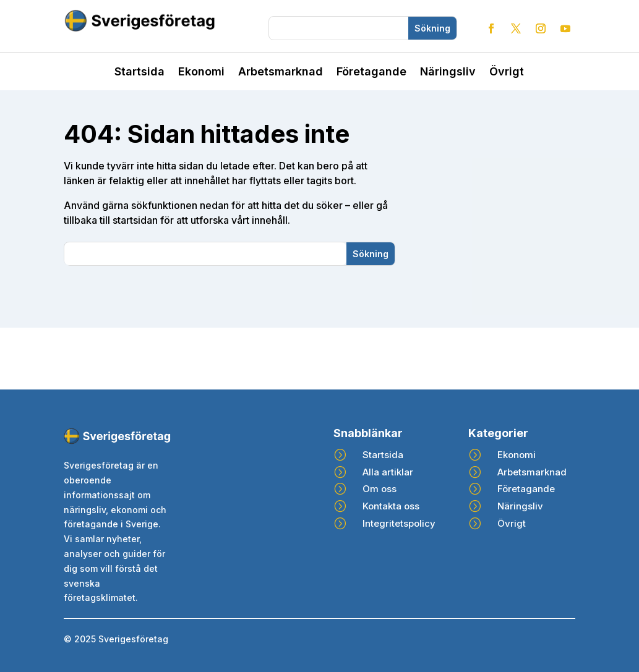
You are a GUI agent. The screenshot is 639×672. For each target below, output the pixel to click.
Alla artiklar (388, 472)
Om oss (380, 489)
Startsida (139, 73)
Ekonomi (201, 73)
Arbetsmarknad (281, 73)
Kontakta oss (391, 506)
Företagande (371, 73)
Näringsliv (448, 73)
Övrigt (507, 73)
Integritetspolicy (399, 523)
